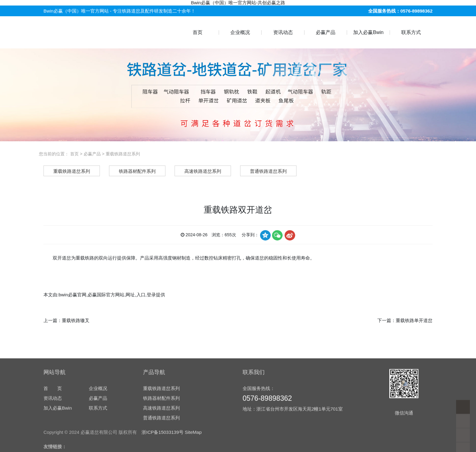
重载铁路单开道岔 (414, 320)
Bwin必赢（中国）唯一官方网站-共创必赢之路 (238, 3)
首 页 (53, 430)
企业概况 (240, 32)
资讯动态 (283, 32)
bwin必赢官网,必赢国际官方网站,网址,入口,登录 (107, 295)
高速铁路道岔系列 (161, 449)
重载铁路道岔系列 (123, 154)
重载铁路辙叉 (76, 320)
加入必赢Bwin (368, 32)
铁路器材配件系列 (161, 440)
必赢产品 (326, 32)
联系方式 (411, 32)
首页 (198, 32)
